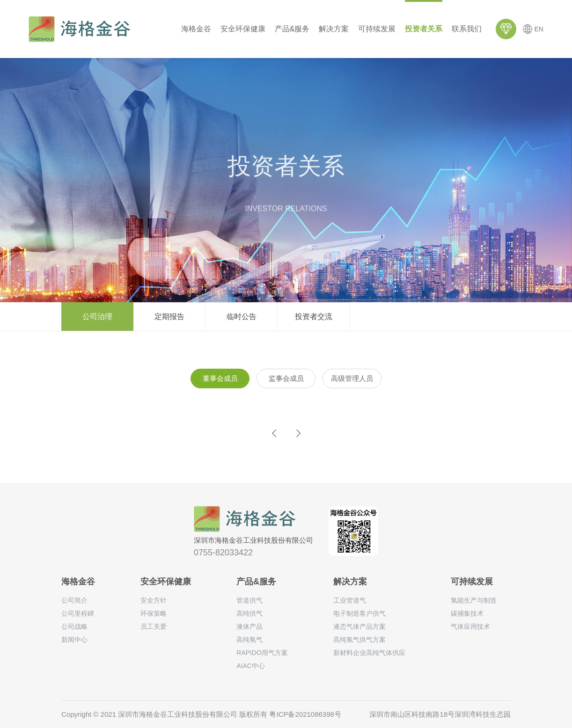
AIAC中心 (251, 666)
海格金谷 (196, 29)
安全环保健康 (243, 29)
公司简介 (74, 600)
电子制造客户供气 (359, 613)
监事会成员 (286, 378)
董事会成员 (220, 378)
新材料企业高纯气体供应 (369, 653)
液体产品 (249, 626)
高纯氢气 (249, 640)
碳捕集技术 (467, 613)
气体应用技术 (470, 626)
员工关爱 (154, 626)
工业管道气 (350, 600)
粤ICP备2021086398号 (305, 714)
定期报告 (169, 317)
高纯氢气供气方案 (359, 640)
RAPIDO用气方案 (262, 653)
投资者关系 (424, 29)
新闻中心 (74, 640)
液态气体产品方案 (359, 626)
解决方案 (334, 29)
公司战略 (74, 626)
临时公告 (242, 317)
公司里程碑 (78, 613)
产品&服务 (292, 29)
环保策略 (154, 613)
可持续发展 (377, 29)
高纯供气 (249, 613)
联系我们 (467, 29)
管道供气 (249, 600)
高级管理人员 (352, 378)
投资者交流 (314, 317)
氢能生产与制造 (474, 600)
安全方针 (154, 600)
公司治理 (97, 317)
